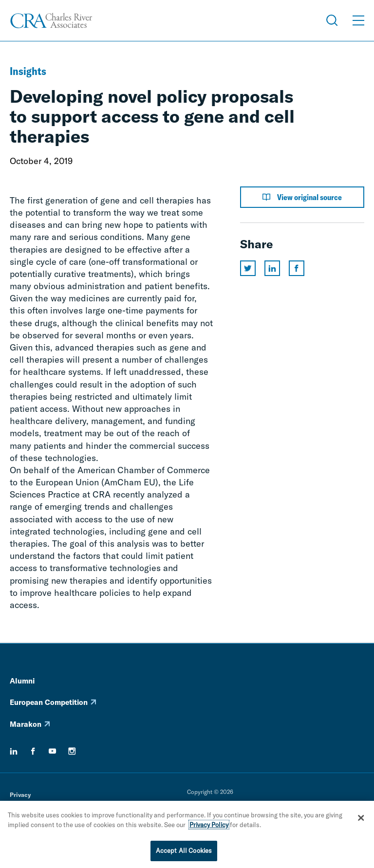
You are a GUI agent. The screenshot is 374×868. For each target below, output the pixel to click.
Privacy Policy (209, 827)
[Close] (361, 820)
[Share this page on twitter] (248, 268)
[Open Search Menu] (332, 20)
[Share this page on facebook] (297, 268)
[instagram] (72, 751)
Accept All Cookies (184, 853)
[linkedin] (14, 751)
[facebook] (33, 751)
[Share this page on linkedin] (272, 268)
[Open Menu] (358, 20)
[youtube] (53, 751)
